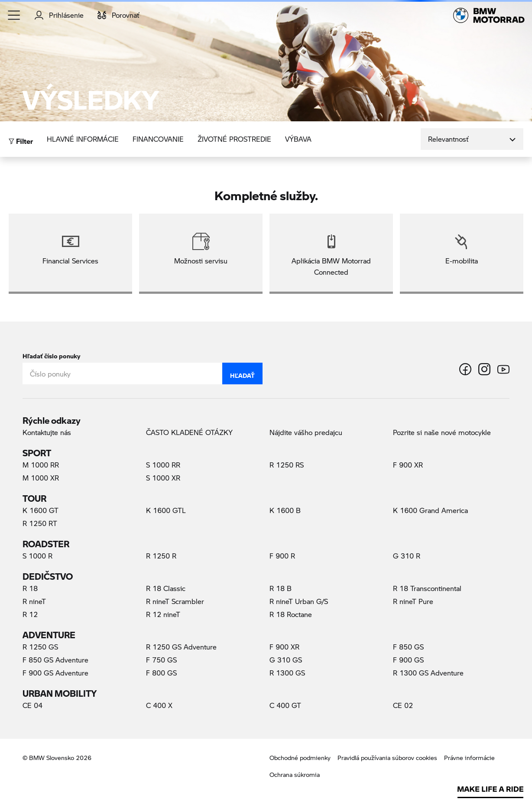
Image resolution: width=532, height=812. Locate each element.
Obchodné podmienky (300, 758)
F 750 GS (161, 660)
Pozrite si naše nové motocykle (442, 432)
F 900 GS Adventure (55, 673)
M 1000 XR (41, 478)
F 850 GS (408, 647)
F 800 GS (161, 673)
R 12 (30, 614)
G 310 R (407, 556)
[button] (14, 15)
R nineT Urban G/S (299, 601)
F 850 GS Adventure (55, 660)
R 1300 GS (287, 673)
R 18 (30, 588)
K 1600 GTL (166, 510)
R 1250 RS (287, 465)
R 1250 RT (40, 523)
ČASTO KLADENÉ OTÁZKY (189, 432)
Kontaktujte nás (47, 432)
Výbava (298, 139)
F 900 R (282, 556)
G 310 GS (286, 660)
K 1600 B (285, 510)
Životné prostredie (234, 139)
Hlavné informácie (83, 139)
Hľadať (242, 374)
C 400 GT (285, 705)
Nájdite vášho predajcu (306, 432)
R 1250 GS (40, 647)
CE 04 (32, 705)
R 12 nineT (163, 614)
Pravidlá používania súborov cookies (387, 758)
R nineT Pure (413, 601)
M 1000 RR (41, 465)
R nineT (34, 601)
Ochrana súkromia (295, 775)
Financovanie (158, 139)
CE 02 (403, 705)
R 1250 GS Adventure (181, 647)
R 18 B (281, 588)
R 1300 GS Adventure (428, 673)
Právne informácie (469, 758)
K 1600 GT (41, 510)
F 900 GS (408, 660)
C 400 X (159, 705)
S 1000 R (37, 556)
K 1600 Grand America (430, 510)
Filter (21, 139)
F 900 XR (408, 465)
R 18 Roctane (291, 614)
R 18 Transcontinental (427, 588)
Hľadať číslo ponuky (51, 354)
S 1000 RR (163, 465)
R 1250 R (161, 556)
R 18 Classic (166, 588)
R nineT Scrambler (175, 601)
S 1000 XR (163, 478)
